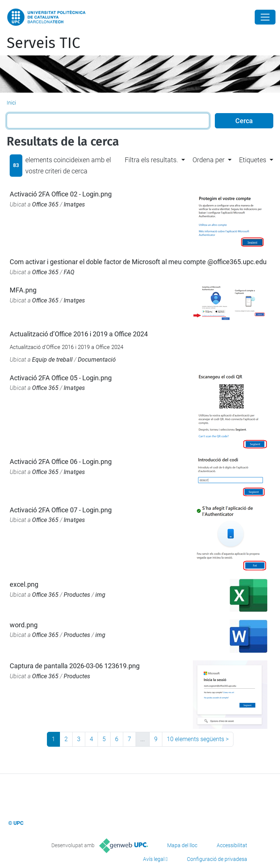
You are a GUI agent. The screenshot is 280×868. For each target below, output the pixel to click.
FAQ (69, 272)
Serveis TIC (43, 43)
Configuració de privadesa (217, 859)
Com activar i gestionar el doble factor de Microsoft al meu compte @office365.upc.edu (138, 262)
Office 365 (45, 204)
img (100, 595)
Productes (77, 595)
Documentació (97, 360)
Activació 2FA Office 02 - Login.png (61, 194)
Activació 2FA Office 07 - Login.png (61, 510)
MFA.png (23, 290)
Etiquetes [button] (253, 160)
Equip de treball (52, 360)
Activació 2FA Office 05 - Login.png (61, 378)
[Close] (265, 17)
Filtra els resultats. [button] (151, 160)
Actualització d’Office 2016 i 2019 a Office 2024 (79, 334)
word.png (24, 625)
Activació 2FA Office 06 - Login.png (61, 462)
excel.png (24, 584)
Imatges (74, 204)
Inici (11, 103)
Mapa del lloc (182, 845)
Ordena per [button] (209, 160)
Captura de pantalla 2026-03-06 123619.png (75, 666)
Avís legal (154, 859)
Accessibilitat (232, 845)
